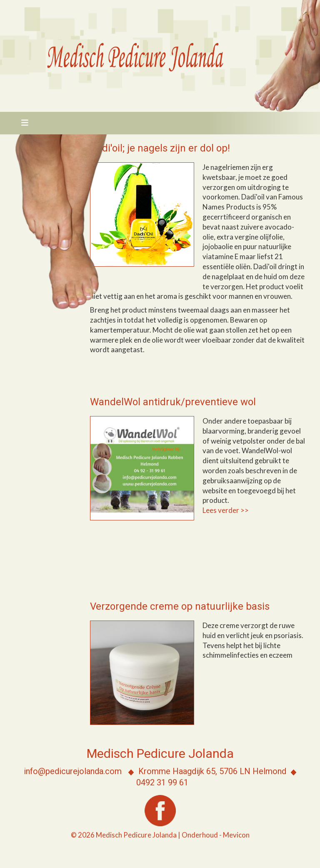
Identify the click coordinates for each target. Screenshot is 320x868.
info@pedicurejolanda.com (73, 771)
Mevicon (236, 835)
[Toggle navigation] (22, 123)
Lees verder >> (226, 510)
